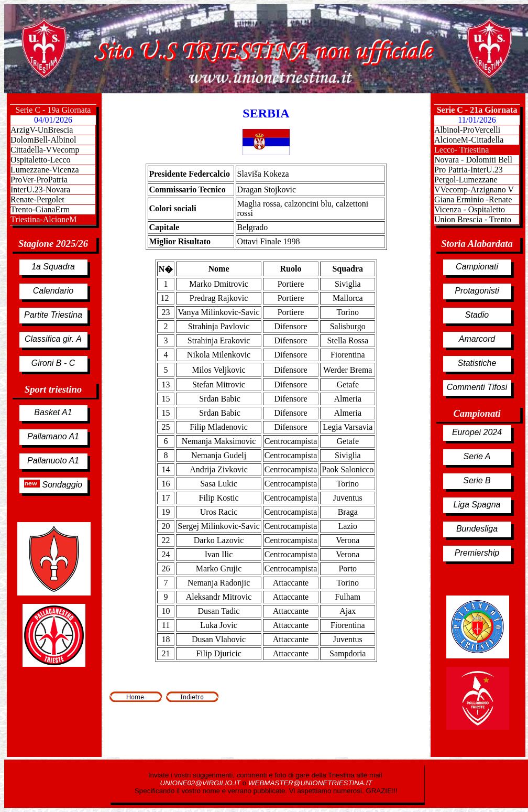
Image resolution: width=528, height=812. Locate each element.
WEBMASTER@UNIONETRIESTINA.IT (310, 783)
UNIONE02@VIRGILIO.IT (201, 783)
